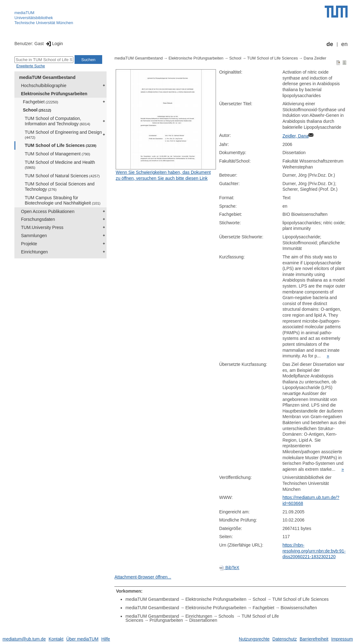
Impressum (342, 639)
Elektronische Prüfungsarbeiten (54, 94)
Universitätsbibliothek (34, 18)
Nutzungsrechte (254, 639)
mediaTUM (24, 13)
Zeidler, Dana (295, 136)
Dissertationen (203, 620)
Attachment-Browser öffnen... (143, 577)
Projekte (29, 244)
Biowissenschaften (299, 608)
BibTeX (229, 568)
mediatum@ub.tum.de (24, 639)
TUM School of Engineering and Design (63, 135)
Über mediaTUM (82, 639)
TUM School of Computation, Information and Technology (58, 121)
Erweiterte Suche (31, 66)
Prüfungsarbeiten (166, 620)
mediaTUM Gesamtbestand (47, 77)
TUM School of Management (58, 154)
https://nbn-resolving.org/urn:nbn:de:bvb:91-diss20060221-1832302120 (314, 551)
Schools (227, 616)
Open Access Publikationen (48, 211)
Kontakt (56, 639)
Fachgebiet (41, 102)
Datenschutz (285, 639)
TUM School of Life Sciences (60, 145)
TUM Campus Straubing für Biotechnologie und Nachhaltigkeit (63, 200)
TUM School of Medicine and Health (60, 165)
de (330, 44)
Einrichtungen (34, 252)
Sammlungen (34, 236)
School (37, 110)
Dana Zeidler (315, 58)
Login (54, 44)
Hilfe (106, 639)
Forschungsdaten (38, 219)
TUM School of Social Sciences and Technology (60, 187)
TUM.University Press (42, 227)
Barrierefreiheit (314, 639)
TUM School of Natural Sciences (62, 176)
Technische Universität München (44, 23)
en (344, 44)
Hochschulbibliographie (44, 86)
